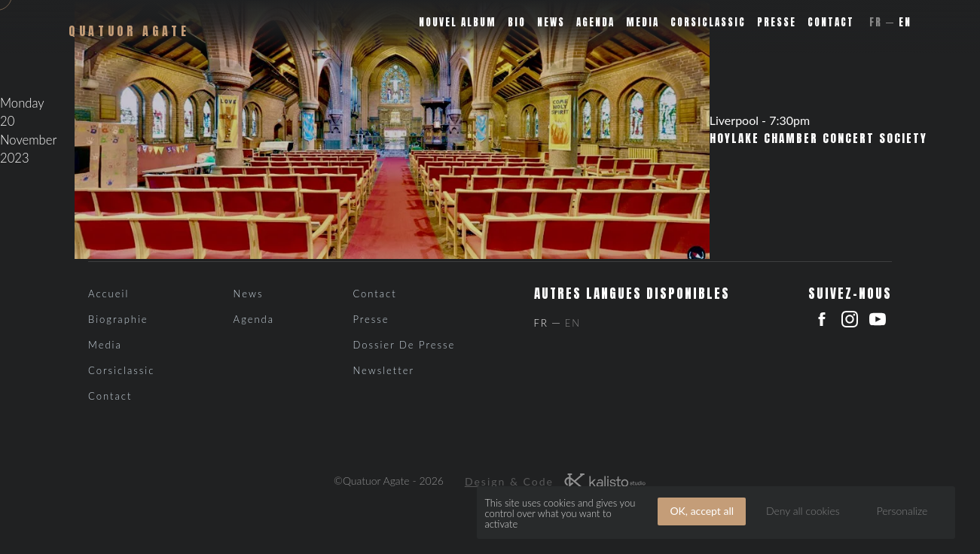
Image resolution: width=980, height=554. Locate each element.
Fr (876, 22)
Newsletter (383, 370)
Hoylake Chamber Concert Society (818, 138)
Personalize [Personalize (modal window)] (902, 511)
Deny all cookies (803, 511)
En (905, 22)
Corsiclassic (708, 22)
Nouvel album (458, 22)
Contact (831, 22)
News (551, 22)
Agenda (595, 22)
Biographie (118, 319)
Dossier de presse (404, 345)
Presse (777, 22)
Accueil (108, 294)
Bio (517, 22)
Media (643, 22)
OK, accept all (702, 511)
